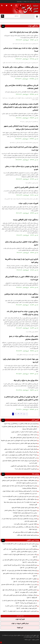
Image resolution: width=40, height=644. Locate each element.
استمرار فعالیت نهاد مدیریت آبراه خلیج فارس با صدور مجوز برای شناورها (19, 440)
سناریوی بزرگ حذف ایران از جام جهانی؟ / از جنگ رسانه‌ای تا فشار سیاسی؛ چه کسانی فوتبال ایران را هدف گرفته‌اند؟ (21, 512)
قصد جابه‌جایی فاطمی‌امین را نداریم (26, 187)
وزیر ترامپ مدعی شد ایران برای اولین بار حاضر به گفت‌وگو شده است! (20, 496)
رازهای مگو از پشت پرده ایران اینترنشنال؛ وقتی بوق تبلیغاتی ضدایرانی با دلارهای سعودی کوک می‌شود (19, 428)
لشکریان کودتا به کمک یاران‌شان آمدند (25, 582)
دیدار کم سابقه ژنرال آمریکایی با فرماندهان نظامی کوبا (24, 438)
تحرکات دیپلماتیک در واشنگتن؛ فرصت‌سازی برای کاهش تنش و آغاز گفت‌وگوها (20, 596)
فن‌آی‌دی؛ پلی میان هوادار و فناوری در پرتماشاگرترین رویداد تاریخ (23, 21)
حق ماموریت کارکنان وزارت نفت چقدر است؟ (26, 469)
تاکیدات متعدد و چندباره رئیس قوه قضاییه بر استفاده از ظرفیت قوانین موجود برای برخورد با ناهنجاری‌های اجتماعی (20, 107)
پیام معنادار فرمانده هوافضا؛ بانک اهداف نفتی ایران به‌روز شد (19, 570)
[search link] (3, 16)
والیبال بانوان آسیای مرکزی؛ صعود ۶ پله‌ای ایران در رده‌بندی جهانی (21, 449)
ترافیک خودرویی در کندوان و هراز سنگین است (25, 524)
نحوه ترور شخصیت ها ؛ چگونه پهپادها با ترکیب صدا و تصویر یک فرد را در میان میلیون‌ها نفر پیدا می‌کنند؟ (20, 602)
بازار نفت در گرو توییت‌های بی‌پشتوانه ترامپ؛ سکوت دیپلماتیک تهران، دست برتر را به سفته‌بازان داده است (20, 492)
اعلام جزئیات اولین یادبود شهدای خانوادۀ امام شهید (24, 508)
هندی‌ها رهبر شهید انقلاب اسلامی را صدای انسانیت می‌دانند (22, 443)
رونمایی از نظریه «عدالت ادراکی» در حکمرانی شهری (24, 432)
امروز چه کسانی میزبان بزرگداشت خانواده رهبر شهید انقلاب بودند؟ (21, 478)
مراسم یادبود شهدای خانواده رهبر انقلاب (27, 535)
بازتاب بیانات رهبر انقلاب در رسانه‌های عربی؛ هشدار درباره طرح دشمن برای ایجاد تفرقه (20, 528)
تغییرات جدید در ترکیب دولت (28, 203)
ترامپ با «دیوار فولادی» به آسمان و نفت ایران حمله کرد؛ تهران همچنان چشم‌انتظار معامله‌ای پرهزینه (19, 487)
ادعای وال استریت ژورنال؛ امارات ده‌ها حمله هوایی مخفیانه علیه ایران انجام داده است (20, 462)
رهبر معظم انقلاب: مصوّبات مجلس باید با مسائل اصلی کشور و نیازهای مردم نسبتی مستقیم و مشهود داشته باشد (20, 482)
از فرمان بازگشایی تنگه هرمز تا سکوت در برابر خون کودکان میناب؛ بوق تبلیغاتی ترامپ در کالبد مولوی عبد (20, 591)
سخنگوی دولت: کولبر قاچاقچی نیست (26, 220)
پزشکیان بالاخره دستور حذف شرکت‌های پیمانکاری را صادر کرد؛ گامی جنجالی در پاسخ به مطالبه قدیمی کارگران (20, 550)
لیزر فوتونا (20, 628)
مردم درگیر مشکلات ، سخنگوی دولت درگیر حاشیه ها (20, 67)
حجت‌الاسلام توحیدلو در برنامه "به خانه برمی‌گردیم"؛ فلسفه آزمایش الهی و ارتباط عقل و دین (20, 566)
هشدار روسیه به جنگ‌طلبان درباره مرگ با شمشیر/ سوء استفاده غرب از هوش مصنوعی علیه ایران (19, 520)
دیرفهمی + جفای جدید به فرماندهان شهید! (24, 579)
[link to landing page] (29, 8)
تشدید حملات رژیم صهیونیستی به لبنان (27, 435)
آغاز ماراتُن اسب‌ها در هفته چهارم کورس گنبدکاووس (24, 466)
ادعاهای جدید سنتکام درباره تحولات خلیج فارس (25, 516)
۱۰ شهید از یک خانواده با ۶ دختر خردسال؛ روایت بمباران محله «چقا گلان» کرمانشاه (20, 503)
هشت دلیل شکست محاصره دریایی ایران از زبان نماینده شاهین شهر (20, 575)
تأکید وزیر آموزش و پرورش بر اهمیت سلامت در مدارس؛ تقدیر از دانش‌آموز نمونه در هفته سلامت (21, 607)
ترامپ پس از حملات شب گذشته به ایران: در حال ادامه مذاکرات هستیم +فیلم (19, 586)
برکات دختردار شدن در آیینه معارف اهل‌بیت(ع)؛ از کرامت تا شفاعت (20, 556)
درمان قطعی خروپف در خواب (20, 623)
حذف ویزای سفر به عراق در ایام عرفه (26, 380)
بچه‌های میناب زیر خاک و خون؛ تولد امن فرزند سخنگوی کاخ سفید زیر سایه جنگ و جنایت (20, 561)
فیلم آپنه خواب (20, 619)
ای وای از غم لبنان (32, 446)
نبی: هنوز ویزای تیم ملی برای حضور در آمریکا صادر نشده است (21, 458)
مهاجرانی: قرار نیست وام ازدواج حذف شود (24, 32)
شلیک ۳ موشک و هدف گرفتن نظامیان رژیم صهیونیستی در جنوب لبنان (19, 455)
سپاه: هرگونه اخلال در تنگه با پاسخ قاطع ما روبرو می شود (23, 499)
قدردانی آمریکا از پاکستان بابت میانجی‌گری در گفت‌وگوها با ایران (21, 452)
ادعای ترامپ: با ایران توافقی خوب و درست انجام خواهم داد (20, 611)
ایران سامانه (28, 640)
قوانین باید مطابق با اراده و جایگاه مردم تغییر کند (25, 532)
